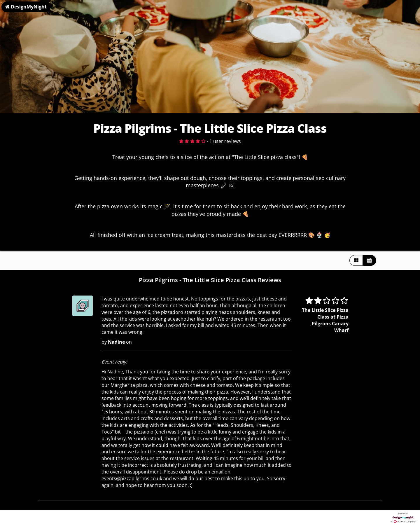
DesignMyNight (26, 7)
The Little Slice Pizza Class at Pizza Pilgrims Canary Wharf (325, 320)
